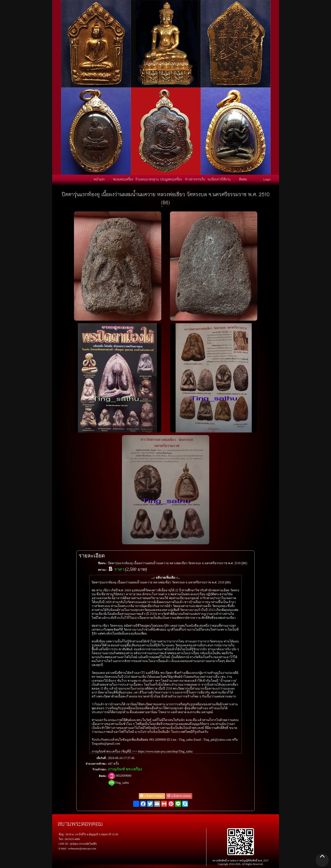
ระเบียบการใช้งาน (219, 179)
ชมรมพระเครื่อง (123, 179)
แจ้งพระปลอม (179, 796)
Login (267, 179)
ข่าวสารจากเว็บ (195, 179)
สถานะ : (103, 570)
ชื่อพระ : (103, 563)
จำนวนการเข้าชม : (96, 764)
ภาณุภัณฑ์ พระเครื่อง (125, 769)
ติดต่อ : (103, 776)
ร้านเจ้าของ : (100, 769)
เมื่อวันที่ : (102, 758)
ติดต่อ (243, 179)
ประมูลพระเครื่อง (171, 179)
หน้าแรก (99, 179)
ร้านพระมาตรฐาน (147, 179)
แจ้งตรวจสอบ (152, 796)
